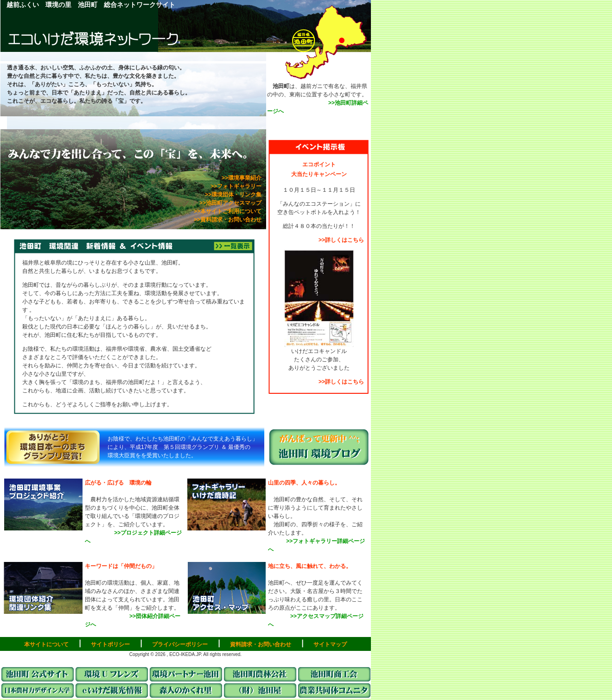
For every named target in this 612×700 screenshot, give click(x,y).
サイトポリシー (110, 644)
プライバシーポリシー (180, 644)
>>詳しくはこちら (341, 240)
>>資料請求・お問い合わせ (230, 221)
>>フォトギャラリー (239, 186)
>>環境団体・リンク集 (236, 195)
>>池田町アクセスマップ (230, 203)
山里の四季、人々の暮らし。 (304, 483)
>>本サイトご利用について (228, 211)
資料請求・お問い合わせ (261, 644)
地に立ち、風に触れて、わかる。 (310, 566)
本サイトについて (46, 644)
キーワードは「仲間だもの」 (121, 566)
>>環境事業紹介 (244, 178)
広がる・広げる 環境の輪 (118, 483)
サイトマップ (330, 644)
